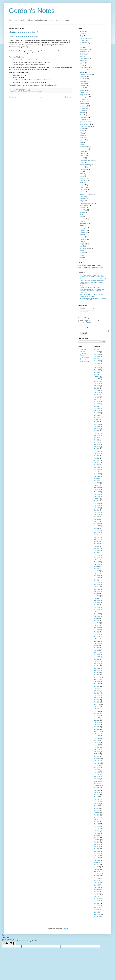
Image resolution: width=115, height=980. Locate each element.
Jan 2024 (97, 406)
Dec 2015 (97, 582)
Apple (82, 31)
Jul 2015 (97, 594)
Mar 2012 (97, 682)
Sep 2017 (97, 537)
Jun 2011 (97, 702)
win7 (82, 251)
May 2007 (97, 813)
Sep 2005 (97, 858)
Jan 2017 (97, 553)
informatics (83, 138)
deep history (84, 95)
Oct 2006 (97, 829)
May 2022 (97, 442)
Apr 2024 (97, 399)
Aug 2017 (97, 539)
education (83, 104)
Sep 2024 (97, 390)
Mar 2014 (97, 627)
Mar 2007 (97, 817)
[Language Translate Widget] (89, 321)
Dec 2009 (97, 743)
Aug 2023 (97, 413)
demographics (84, 97)
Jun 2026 (97, 350)
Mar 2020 (97, 487)
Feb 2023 (97, 426)
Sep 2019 (97, 494)
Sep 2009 (97, 749)
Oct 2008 (97, 774)
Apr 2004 (97, 896)
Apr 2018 (97, 521)
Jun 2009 (97, 756)
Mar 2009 (97, 763)
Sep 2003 (97, 912)
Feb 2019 (97, 503)
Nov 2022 (97, 429)
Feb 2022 (97, 445)
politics (82, 185)
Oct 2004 (97, 883)
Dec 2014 (97, 607)
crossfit (82, 88)
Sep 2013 (97, 641)
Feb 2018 (97, 526)
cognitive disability (86, 74)
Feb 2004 (97, 901)
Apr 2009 (97, 761)
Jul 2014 (97, 619)
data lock (83, 92)
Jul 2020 (97, 478)
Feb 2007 (97, 819)
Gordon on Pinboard (83, 350)
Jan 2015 (97, 605)
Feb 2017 (97, 551)
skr (81, 214)
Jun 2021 (97, 456)
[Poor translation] (12, 943)
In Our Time (84, 43)
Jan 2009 (97, 768)
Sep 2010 (97, 722)
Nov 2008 (97, 772)
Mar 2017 (97, 548)
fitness (82, 113)
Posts (82, 308)
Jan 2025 (97, 381)
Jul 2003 (97, 917)
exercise (83, 111)
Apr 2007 (97, 815)
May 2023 (97, 420)
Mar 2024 (97, 402)
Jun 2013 (97, 648)
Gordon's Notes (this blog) (85, 358)
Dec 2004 (97, 878)
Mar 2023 (97, 424)
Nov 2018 (97, 508)
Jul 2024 (97, 395)
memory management (87, 160)
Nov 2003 (97, 908)
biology (82, 65)
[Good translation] (5, 943)
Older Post (68, 97)
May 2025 (97, 377)
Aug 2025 (97, 370)
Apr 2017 (97, 546)
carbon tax (83, 70)
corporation (83, 81)
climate (82, 72)
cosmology (83, 86)
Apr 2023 (97, 422)
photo (82, 183)
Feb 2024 (97, 404)
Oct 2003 (97, 910)
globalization (84, 120)
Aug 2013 (97, 643)
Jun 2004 (97, 892)
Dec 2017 (97, 530)
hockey (82, 131)
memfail (82, 158)
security (82, 212)
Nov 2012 (97, 664)
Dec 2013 (97, 634)
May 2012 (97, 677)
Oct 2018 (97, 510)
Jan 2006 (97, 849)
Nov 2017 (97, 533)
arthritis (82, 61)
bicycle (82, 63)
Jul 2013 (97, 646)
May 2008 (97, 786)
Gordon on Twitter (83, 354)
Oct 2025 (97, 365)
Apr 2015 (97, 598)
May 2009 (97, 759)
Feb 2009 (97, 765)
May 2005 (97, 867)
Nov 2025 (97, 363)
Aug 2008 (97, 779)
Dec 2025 (97, 361)
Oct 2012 (97, 666)
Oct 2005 (97, 856)
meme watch (84, 156)
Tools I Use (83, 54)
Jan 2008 (97, 795)
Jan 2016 (97, 580)
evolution (83, 108)
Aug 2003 (97, 914)
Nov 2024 (97, 386)
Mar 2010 (97, 736)
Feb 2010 (97, 738)
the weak (83, 235)
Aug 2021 (97, 454)
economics (25, 92)
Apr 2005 (97, 869)
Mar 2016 (97, 576)
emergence (83, 106)
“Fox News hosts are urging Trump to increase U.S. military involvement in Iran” (92, 276)
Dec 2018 (97, 506)
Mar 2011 (97, 709)
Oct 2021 (97, 449)
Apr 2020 (97, 485)
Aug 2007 (97, 806)
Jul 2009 (97, 754)
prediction (83, 190)
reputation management (87, 203)
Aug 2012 (97, 670)
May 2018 (97, 519)
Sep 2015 (97, 589)
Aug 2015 (97, 591)
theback (82, 237)
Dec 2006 (97, 824)
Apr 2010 (97, 734)
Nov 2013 (97, 637)
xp (81, 255)
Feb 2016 (97, 578)
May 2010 (97, 731)
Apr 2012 (97, 679)
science (82, 208)
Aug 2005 (97, 860)
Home (41, 97)
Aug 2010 (97, 725)
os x (81, 171)
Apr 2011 (97, 707)
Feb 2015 (97, 603)
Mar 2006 (97, 844)
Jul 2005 (97, 862)
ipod (81, 142)
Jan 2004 (97, 903)
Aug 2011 (97, 697)
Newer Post (13, 97)
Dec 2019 (97, 492)
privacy (82, 192)
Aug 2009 (97, 752)
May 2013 (97, 650)
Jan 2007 (97, 822)
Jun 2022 (97, 440)
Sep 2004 (97, 885)
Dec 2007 (97, 797)
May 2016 (97, 571)
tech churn (83, 230)
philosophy (83, 181)
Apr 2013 (97, 652)
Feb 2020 (97, 490)
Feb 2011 (97, 711)
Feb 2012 (97, 684)
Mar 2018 (97, 524)
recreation (83, 196)
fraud (82, 115)
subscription (84, 228)
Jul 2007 (97, 808)
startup (82, 226)
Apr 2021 (97, 458)
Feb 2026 (97, 356)
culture (82, 90)
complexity (83, 79)
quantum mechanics (86, 194)
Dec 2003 (97, 905)
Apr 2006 (97, 842)
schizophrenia (84, 205)
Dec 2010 (97, 716)
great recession (85, 124)
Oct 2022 (97, 431)
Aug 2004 (97, 887)
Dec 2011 (97, 689)
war (81, 246)
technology (83, 233)
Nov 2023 (97, 408)
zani (81, 257)
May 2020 (97, 483)
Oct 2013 (97, 639)
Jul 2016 (97, 567)
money (82, 163)
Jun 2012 (97, 675)
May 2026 (97, 352)
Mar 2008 (97, 790)
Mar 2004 (97, 899)
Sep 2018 (97, 512)
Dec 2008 (97, 770)
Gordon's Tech (84, 361)
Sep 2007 (97, 804)
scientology (83, 210)
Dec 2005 (97, 851)
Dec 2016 (97, 555)
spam (82, 221)
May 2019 (97, 499)
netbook (83, 167)
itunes (82, 144)
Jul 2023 (97, 415)
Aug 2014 (97, 616)
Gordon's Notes (32, 11)
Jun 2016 (97, 569)
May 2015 (97, 596)
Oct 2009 (97, 747)
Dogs (82, 36)
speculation (84, 223)
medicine (83, 153)
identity (82, 135)
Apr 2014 (97, 625)
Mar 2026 (97, 354)
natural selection (85, 165)
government (84, 122)
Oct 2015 (97, 587)
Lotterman (83, 45)
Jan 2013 (97, 659)
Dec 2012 (97, 661)
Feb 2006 (97, 847)
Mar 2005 (97, 871)
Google (82, 40)
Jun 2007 (97, 810)
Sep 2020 (97, 474)
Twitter (82, 56)
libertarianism (84, 147)
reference (83, 199)
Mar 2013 (97, 655)
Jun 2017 (97, 544)
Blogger (65, 929)
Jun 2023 (97, 417)
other (82, 174)
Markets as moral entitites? (23, 32)
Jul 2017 (97, 542)
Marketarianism (33, 92)
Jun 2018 (97, 517)
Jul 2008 (97, 781)
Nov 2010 (97, 718)
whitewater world (85, 248)
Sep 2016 (97, 562)
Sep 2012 (97, 668)
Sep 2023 (97, 411)
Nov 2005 (97, 853)
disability (83, 99)
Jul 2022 (97, 438)
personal (83, 178)
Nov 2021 (97, 447)
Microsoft (83, 52)
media (82, 151)
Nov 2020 (97, 469)
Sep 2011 (97, 695)
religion (82, 201)
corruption (83, 83)
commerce (83, 77)
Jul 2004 (97, 890)
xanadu (82, 253)
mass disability (84, 149)
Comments (84, 312)
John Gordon (82, 265)
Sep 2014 (97, 614)
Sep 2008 (97, 777)
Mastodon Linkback (97, 267)
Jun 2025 (97, 375)
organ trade (84, 169)
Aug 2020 (97, 476)
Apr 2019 (97, 501)
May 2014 (97, 623)
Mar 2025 (97, 379)
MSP (82, 47)
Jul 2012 (97, 673)
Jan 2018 (97, 528)
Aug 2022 (97, 435)
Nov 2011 (97, 691)
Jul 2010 (97, 727)
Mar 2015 (97, 600)
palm (82, 176)
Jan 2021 (97, 465)
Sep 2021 (97, 451)
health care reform (86, 126)
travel (82, 242)
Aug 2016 (97, 564)
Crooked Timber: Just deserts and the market (23, 37)
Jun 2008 (97, 783)
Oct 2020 (97, 472)
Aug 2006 (97, 833)
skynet (82, 217)
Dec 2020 (97, 467)
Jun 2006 (97, 838)
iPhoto (82, 133)
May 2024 (97, 397)
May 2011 (97, 704)
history (82, 129)
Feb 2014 (97, 630)
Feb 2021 (97, 463)
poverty (40, 92)
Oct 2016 (97, 560)
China (82, 34)
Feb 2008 (97, 792)
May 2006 (97, 840)
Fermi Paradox (85, 38)
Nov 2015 (97, 585)
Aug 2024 (97, 393)
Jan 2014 (97, 632)
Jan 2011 (97, 713)
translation (83, 239)
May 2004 (97, 894)
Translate (91, 323)
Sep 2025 (97, 368)
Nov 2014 (97, 609)
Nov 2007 (97, 799)
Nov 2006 (97, 826)
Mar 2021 (97, 460)
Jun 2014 (97, 621)
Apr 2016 (97, 573)
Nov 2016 (97, 557)
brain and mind (18, 92)
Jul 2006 (97, 835)
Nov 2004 (97, 881)
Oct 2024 (97, 388)
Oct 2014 (97, 612)
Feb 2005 (97, 874)
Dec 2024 (97, 384)
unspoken (83, 244)
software (83, 219)
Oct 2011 (97, 693)
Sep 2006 (97, 831)
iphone (82, 140)
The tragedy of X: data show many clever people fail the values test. (92, 295)
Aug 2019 (97, 497)
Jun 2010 (97, 729)
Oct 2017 (97, 535)
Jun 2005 (97, 865)
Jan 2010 (97, 740)
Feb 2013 (97, 657)
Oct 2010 (97, 720)
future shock (84, 117)
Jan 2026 (97, 359)
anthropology (84, 59)
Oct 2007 (97, 801)
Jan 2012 (97, 686)
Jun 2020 (97, 481)
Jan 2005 (97, 876)
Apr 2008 (97, 788)
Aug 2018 (97, 515)
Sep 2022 (97, 433)
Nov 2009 (97, 745)
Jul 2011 (97, 700)
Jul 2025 (97, 372)
